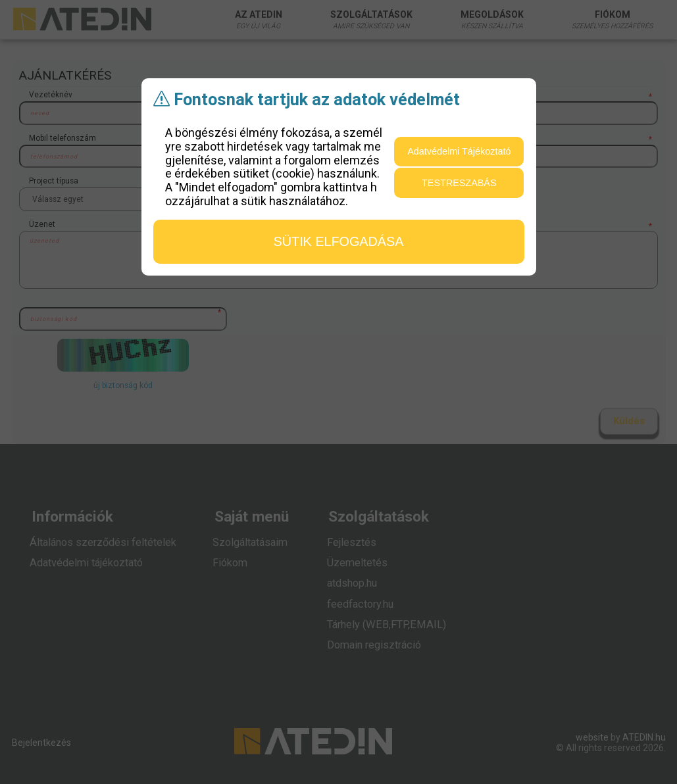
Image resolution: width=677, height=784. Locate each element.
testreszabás (459, 183)
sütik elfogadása (339, 241)
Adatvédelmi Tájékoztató (459, 151)
